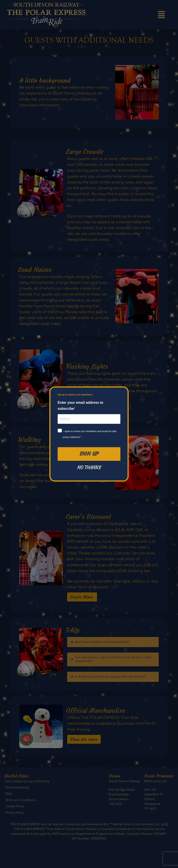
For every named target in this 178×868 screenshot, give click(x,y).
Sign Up (89, 454)
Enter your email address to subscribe (80, 405)
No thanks (89, 468)
